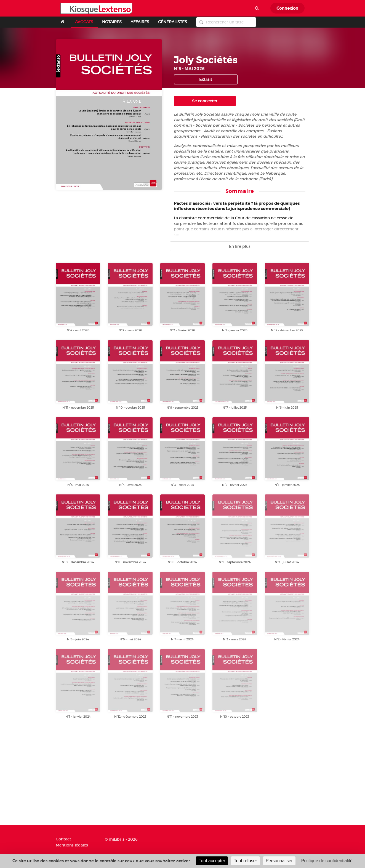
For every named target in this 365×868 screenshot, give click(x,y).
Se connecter (205, 101)
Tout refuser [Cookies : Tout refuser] (245, 861)
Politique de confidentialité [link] (327, 861)
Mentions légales (72, 845)
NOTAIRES (112, 22)
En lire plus (240, 246)
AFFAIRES (140, 22)
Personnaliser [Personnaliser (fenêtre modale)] (279, 861)
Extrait (206, 79)
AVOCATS (84, 22)
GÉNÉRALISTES (173, 22)
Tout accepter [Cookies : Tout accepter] (212, 861)
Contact (63, 839)
